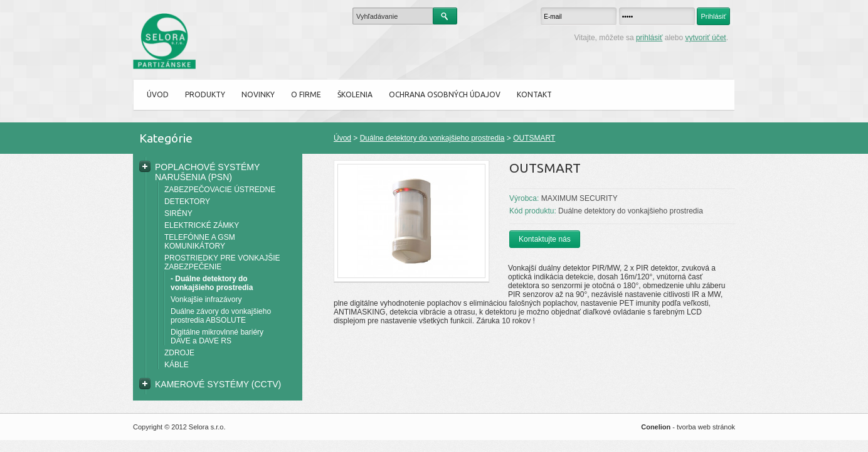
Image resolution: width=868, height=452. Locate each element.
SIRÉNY (178, 213)
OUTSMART (534, 138)
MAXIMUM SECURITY (580, 198)
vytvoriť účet (705, 38)
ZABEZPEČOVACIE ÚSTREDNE (220, 190)
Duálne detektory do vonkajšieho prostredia (432, 138)
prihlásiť (649, 38)
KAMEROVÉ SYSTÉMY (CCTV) (218, 384)
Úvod (158, 94)
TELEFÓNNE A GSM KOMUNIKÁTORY (200, 242)
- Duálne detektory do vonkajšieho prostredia (212, 283)
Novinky (258, 94)
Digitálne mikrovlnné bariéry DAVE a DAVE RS (217, 336)
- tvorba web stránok (688, 427)
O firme (306, 94)
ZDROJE (179, 353)
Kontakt (534, 94)
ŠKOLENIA (355, 94)
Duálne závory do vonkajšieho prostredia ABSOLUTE (221, 316)
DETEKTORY (187, 202)
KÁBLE (177, 365)
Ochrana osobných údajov (445, 94)
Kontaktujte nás (545, 239)
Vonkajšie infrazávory (206, 299)
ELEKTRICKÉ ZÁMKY (202, 225)
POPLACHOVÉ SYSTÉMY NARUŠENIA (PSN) (207, 172)
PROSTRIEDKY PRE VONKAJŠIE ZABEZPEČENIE (222, 262)
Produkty (205, 94)
